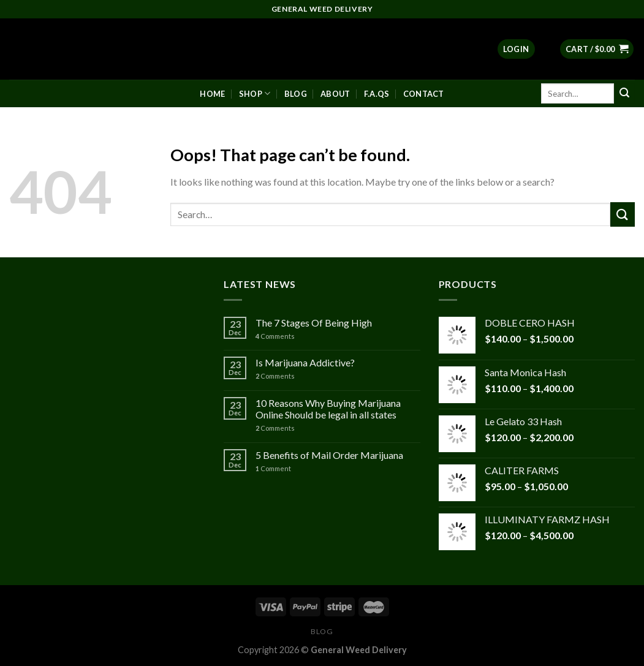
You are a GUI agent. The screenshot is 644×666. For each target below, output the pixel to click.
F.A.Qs (377, 94)
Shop (255, 93)
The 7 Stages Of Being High (314, 323)
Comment (273, 468)
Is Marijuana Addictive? (305, 362)
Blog (296, 94)
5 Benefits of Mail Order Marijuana (329, 455)
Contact (424, 94)
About (335, 94)
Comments (275, 336)
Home (212, 94)
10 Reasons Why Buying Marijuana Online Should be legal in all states (328, 409)
